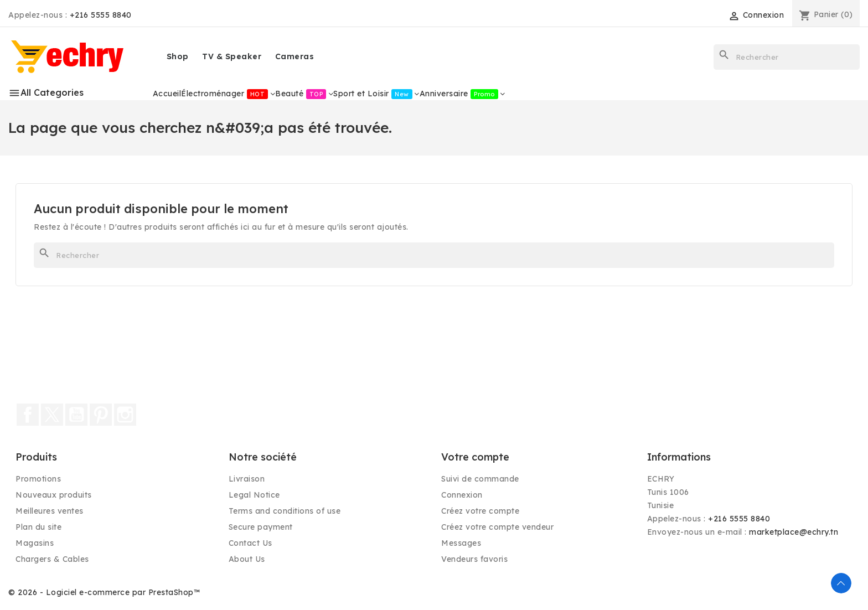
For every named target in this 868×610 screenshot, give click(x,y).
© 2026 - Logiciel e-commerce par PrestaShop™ (104, 592)
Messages (461, 543)
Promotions (38, 479)
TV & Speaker (232, 56)
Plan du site (38, 527)
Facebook (28, 415)
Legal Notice (254, 495)
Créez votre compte (480, 511)
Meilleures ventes (50, 511)
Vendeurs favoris (474, 559)
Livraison (247, 479)
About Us (247, 559)
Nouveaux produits (54, 495)
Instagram (125, 415)
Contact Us (250, 543)
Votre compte (475, 457)
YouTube (76, 415)
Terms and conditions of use (285, 511)
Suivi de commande (480, 479)
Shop (178, 56)
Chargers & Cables (52, 559)
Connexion (462, 495)
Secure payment (261, 527)
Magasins (35, 543)
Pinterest (101, 415)
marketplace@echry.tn (794, 532)
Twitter (52, 415)
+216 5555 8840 (101, 15)
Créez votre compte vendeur (497, 527)
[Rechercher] (787, 57)
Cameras (295, 56)
